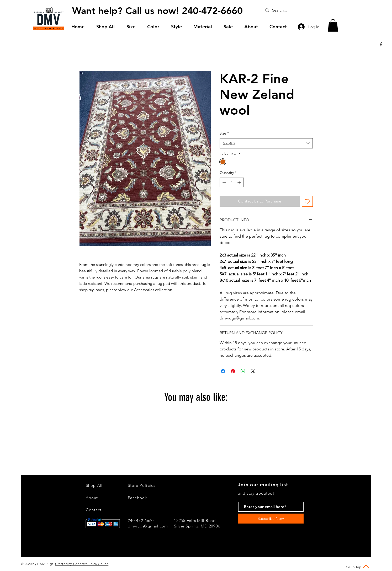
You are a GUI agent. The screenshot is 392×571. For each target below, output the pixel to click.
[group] (196, 442)
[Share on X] (253, 371)
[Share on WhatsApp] (243, 371)
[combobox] (266, 143)
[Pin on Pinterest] (233, 371)
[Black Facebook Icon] (381, 44)
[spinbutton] (232, 182)
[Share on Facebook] (223, 371)
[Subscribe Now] (271, 519)
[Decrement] (224, 182)
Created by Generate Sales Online (82, 564)
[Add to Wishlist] (307, 201)
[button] (133, 27)
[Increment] (240, 182)
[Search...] (290, 10)
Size (224, 133)
